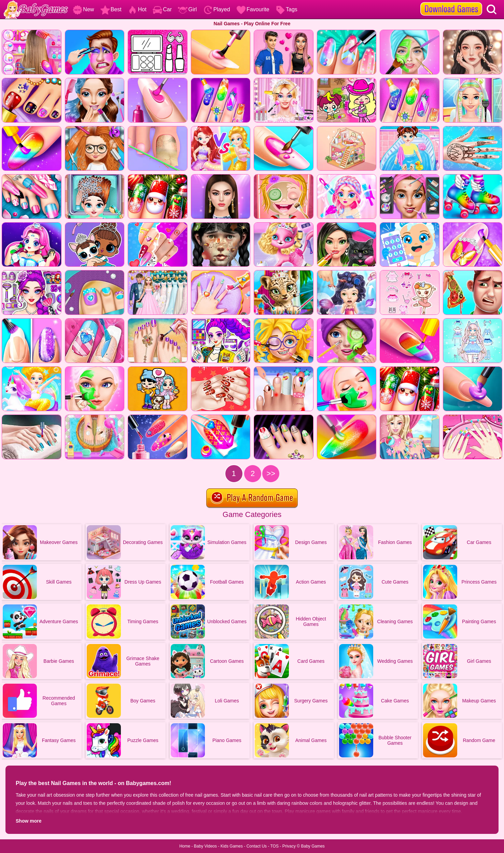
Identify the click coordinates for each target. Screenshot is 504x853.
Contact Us (257, 846)
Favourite (253, 9)
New (83, 9)
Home (185, 846)
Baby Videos (205, 846)
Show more (29, 821)
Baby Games (313, 846)
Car (162, 9)
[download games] (451, 2)
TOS (275, 846)
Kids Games (232, 846)
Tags (286, 9)
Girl (187, 9)
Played (217, 9)
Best (111, 9)
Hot (137, 9)
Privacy (289, 846)
